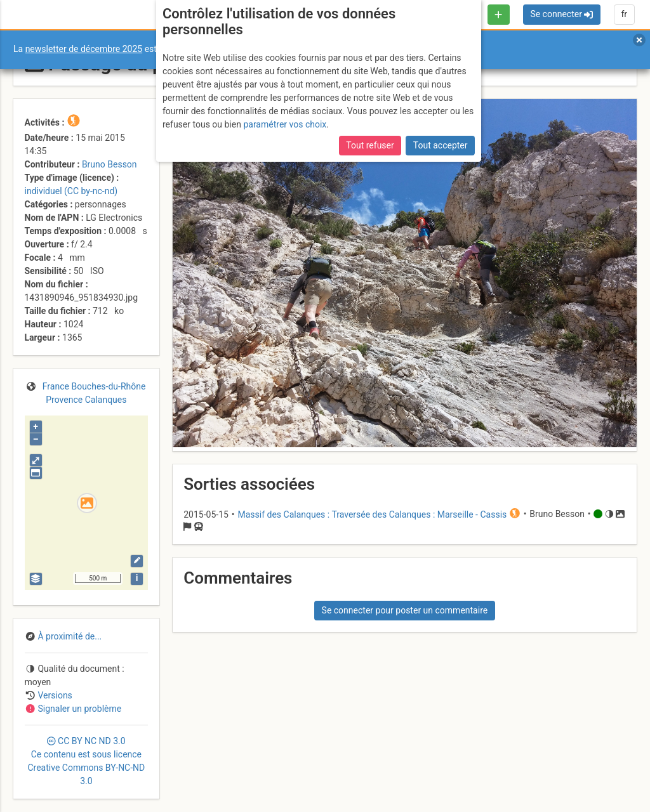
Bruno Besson (109, 164)
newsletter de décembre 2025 (84, 49)
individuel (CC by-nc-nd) (71, 191)
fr (624, 14)
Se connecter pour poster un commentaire (405, 610)
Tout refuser (370, 145)
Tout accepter (441, 145)
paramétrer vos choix (285, 124)
